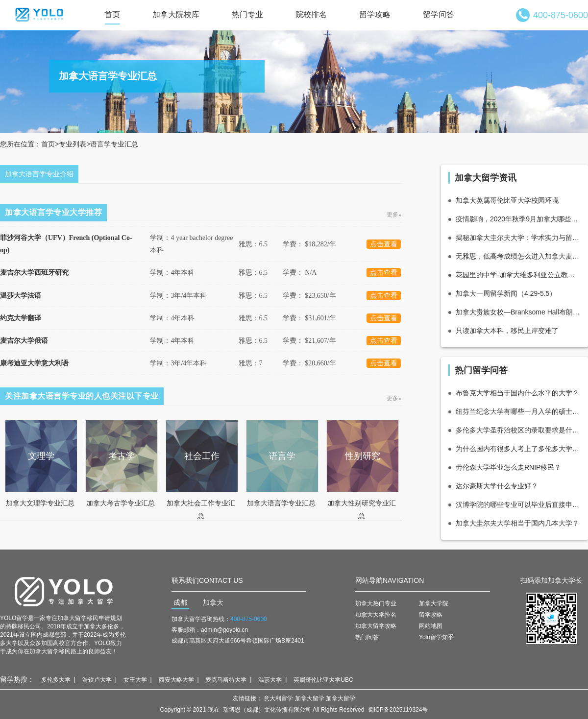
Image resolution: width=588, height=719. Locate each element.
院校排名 (311, 14)
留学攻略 (375, 14)
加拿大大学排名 (376, 615)
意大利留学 (278, 698)
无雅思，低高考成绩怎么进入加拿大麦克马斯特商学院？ (518, 256)
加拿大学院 (434, 603)
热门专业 (247, 14)
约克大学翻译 (21, 318)
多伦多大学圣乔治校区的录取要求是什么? (518, 430)
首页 (112, 14)
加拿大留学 (310, 698)
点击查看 (384, 244)
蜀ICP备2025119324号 (398, 710)
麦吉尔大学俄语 (24, 341)
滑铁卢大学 (97, 680)
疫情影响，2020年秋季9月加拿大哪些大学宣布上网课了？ (518, 219)
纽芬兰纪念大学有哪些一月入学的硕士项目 (518, 411)
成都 (180, 602)
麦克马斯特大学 (226, 680)
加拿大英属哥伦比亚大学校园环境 (507, 200)
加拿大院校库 (176, 14)
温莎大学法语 (21, 296)
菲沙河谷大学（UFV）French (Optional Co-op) (66, 244)
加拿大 (213, 602)
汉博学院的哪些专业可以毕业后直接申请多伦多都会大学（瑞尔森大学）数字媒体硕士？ (518, 504)
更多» (394, 215)
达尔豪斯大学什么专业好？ (497, 486)
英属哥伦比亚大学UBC (323, 680)
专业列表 (73, 144)
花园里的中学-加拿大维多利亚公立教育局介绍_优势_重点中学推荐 (518, 275)
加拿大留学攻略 (376, 626)
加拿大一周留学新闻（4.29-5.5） (506, 293)
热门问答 (367, 637)
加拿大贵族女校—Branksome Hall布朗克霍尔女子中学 (518, 312)
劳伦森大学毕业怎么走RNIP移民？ (508, 467)
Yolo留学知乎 (436, 637)
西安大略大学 (176, 680)
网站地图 (431, 626)
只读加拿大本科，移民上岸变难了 (507, 331)
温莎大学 (270, 680)
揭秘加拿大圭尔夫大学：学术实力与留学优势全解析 (518, 238)
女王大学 (135, 680)
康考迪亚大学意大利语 (34, 363)
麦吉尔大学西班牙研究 (34, 273)
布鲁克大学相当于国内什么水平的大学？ (517, 393)
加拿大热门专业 (376, 603)
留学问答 (439, 14)
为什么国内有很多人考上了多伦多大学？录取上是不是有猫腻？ (518, 449)
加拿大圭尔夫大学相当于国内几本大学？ (517, 523)
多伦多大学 (56, 680)
